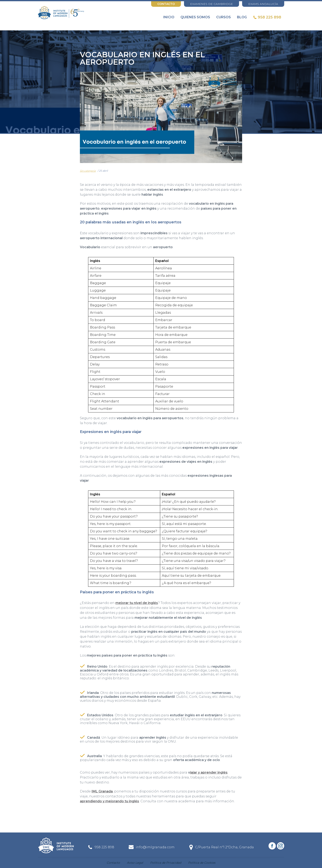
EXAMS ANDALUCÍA (263, 4)
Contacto (166, 4)
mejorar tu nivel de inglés (137, 603)
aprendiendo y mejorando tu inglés (109, 801)
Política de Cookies (202, 863)
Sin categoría (88, 171)
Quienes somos (195, 17)
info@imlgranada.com (155, 847)
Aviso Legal (135, 863)
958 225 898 (269, 17)
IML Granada (102, 791)
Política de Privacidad (166, 863)
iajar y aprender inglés (209, 772)
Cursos (224, 17)
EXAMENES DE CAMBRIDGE (212, 4)
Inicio (169, 17)
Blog (242, 17)
